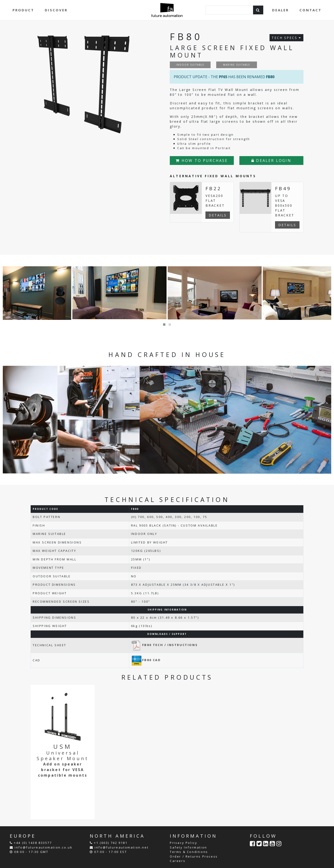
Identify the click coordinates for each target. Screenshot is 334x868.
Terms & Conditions (189, 852)
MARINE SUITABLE (237, 65)
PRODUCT (23, 10)
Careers (178, 861)
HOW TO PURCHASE (202, 161)
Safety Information (188, 847)
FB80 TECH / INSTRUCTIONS (164, 645)
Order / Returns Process (194, 856)
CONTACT (310, 10)
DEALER (280, 10)
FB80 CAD (146, 660)
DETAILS (218, 215)
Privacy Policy (183, 843)
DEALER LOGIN (271, 161)
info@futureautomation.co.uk (43, 847)
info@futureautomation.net (122, 847)
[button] (164, 325)
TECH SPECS (286, 38)
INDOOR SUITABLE (190, 65)
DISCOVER (56, 10)
